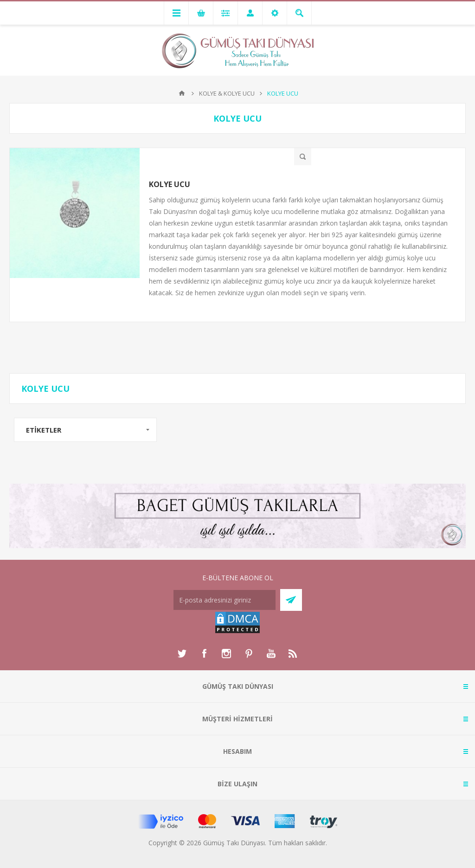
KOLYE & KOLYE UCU (227, 93)
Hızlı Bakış (303, 157)
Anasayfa (182, 93)
